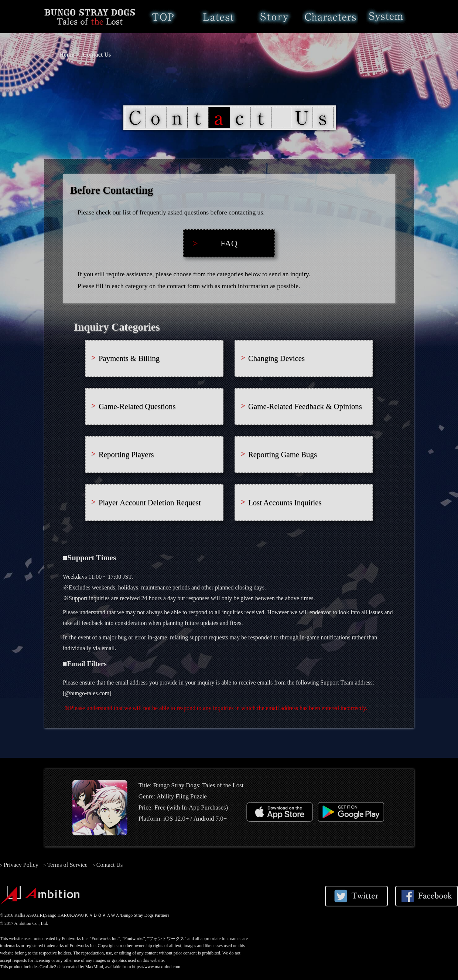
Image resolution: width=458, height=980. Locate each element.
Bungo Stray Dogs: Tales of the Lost (90, 17)
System (386, 17)
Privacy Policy (21, 865)
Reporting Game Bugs (283, 454)
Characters (330, 17)
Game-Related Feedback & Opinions (305, 406)
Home (163, 17)
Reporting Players (126, 454)
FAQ (229, 243)
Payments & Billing (129, 358)
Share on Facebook (427, 896)
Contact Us (97, 55)
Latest (218, 17)
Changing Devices (276, 358)
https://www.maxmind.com (156, 967)
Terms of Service (67, 865)
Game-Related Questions (137, 406)
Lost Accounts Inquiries (285, 502)
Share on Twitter (356, 896)
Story (274, 17)
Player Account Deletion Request (150, 502)
